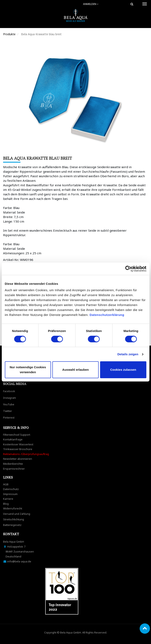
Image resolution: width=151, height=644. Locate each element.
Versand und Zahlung (17, 514)
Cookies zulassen (123, 370)
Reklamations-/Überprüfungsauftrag (26, 454)
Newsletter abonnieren (18, 459)
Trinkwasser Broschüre (18, 449)
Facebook (9, 391)
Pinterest (9, 418)
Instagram (10, 398)
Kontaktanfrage (13, 439)
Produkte (9, 34)
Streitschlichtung (14, 519)
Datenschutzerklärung (107, 315)
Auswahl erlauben (75, 370)
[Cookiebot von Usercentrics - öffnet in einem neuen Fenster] (128, 269)
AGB (6, 484)
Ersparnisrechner (14, 469)
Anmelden (91, 4)
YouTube (9, 404)
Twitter (8, 411)
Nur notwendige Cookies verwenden (28, 370)
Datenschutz (11, 489)
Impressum (10, 494)
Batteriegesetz (12, 525)
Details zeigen (128, 354)
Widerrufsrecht (13, 508)
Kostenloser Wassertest (18, 444)
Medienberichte (13, 464)
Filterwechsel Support (17, 435)
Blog (6, 504)
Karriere (8, 499)
